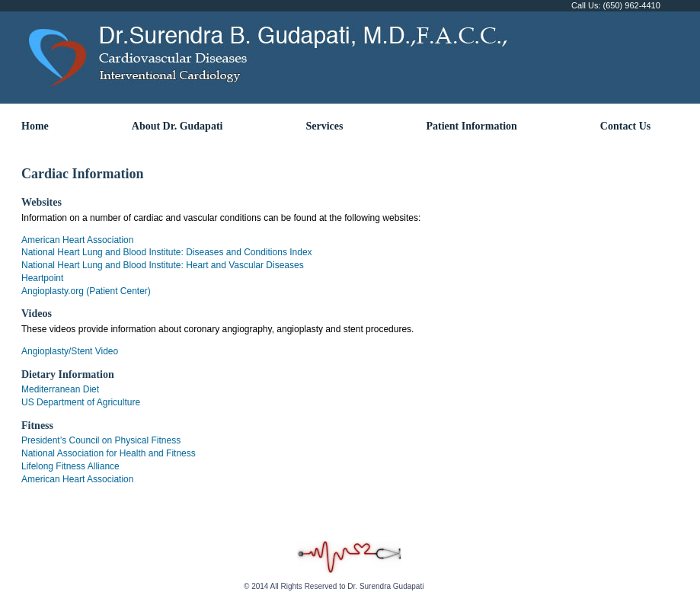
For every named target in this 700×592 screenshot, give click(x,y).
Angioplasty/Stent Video (70, 351)
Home (35, 126)
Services (324, 126)
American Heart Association (77, 240)
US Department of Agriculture (81, 402)
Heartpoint (42, 278)
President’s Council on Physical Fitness (101, 440)
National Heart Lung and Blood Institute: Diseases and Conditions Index (167, 252)
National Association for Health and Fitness (109, 453)
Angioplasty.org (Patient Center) (86, 291)
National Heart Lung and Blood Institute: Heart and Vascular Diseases (163, 265)
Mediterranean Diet (60, 389)
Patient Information (471, 126)
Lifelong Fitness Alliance (70, 466)
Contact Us (626, 126)
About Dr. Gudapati (177, 126)
